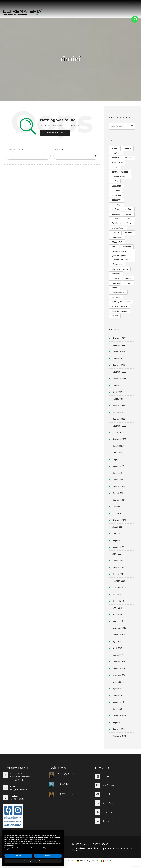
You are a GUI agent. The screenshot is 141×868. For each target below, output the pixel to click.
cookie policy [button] (42, 840)
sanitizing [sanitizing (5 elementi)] (116, 297)
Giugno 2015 (118, 722)
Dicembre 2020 (119, 581)
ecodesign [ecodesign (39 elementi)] (116, 200)
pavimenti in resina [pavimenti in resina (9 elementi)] (120, 269)
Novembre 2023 (119, 372)
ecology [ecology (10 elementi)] (128, 209)
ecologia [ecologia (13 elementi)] (116, 209)
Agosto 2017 (118, 642)
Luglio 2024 (118, 358)
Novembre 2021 (119, 507)
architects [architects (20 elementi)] (116, 153)
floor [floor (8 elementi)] (129, 223)
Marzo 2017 (118, 655)
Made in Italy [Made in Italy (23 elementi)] (117, 242)
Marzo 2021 (118, 561)
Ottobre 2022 (118, 433)
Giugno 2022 (118, 460)
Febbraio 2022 (119, 486)
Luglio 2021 (118, 534)
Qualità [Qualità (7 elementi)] (128, 278)
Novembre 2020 (119, 588)
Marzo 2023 (118, 399)
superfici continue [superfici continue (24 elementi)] (119, 306)
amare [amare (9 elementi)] (115, 148)
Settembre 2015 (119, 716)
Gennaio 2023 (118, 412)
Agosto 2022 (118, 446)
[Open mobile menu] (135, 12)
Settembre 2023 (119, 379)
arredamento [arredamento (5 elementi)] (117, 162)
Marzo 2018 (118, 621)
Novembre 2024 (119, 345)
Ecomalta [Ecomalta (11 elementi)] (116, 214)
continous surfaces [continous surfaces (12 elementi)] (120, 172)
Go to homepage (55, 133)
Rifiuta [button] (18, 856)
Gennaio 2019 (118, 594)
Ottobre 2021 (118, 513)
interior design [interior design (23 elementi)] (118, 228)
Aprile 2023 (117, 392)
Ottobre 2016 (118, 682)
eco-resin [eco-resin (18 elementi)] (116, 191)
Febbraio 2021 (119, 567)
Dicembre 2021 (119, 500)
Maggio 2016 (118, 702)
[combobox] (28, 156)
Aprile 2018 (117, 615)
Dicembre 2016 (119, 669)
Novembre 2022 (119, 426)
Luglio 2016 (118, 695)
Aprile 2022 (117, 473)
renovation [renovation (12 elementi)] (117, 283)
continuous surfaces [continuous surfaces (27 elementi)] (120, 177)
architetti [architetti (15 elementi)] (116, 158)
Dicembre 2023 (119, 365)
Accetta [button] (48, 856)
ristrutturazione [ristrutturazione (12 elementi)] (118, 292)
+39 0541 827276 (18, 799)
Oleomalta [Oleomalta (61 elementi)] (127, 247)
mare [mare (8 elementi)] (114, 247)
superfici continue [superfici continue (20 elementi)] (119, 311)
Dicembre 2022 (119, 419)
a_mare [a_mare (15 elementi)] (115, 167)
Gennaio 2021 (118, 574)
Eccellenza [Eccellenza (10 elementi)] (116, 186)
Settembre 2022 (119, 439)
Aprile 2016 (117, 709)
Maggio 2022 (118, 466)
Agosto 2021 (118, 527)
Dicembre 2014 (119, 729)
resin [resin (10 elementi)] (129, 283)
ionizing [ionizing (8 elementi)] (115, 233)
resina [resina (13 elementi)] (115, 288)
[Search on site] (76, 156)
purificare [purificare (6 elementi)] (116, 274)
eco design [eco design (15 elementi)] (117, 205)
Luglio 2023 (118, 385)
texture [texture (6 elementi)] (115, 316)
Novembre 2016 (119, 675)
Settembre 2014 (119, 736)
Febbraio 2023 (119, 406)
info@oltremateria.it (19, 790)
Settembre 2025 (119, 338)
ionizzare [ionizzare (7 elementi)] (129, 233)
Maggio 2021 (118, 547)
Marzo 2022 (118, 480)
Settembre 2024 (119, 352)
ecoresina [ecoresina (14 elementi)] (128, 219)
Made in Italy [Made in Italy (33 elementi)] (117, 237)
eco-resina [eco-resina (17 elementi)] (116, 195)
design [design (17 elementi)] (115, 181)
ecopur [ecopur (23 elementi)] (115, 219)
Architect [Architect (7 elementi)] (127, 148)
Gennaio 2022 (118, 493)
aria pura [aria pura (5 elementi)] (129, 158)
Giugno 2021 (118, 540)
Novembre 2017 (119, 628)
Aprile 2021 (117, 554)
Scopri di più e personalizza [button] (33, 861)
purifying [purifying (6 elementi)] (116, 278)
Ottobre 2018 (118, 601)
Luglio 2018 (118, 608)
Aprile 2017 (117, 648)
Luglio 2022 (118, 453)
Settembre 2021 (119, 520)
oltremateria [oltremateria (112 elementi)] (117, 264)
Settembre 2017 (119, 635)
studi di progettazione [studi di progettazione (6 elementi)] (121, 302)
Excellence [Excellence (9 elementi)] (116, 223)
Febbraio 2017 (119, 662)
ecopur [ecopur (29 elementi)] (129, 214)
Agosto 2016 (118, 689)
